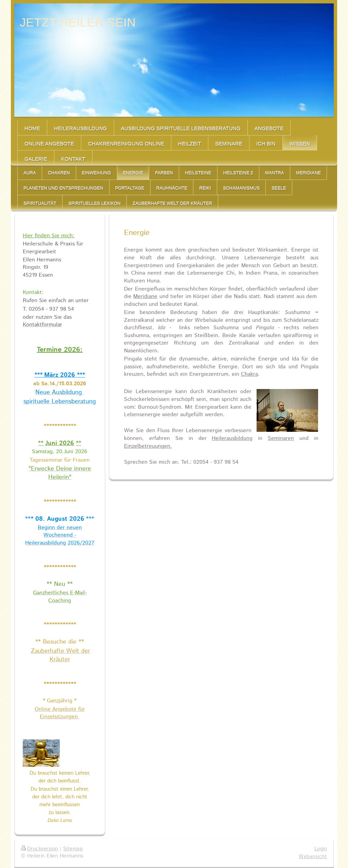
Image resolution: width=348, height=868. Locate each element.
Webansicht (313, 857)
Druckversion (40, 849)
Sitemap (73, 849)
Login (321, 849)
